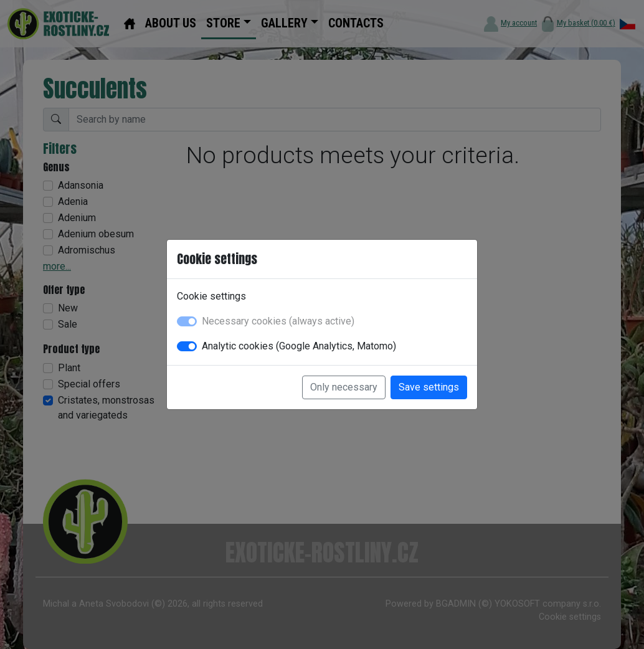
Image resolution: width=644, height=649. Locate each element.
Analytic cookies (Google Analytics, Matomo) (299, 346)
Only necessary (344, 387)
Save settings (429, 387)
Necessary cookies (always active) (278, 321)
